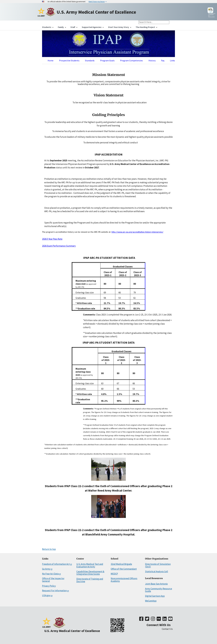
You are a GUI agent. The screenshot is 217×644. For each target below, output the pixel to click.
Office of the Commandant (124, 569)
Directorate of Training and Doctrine (90, 580)
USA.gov (46, 595)
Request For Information (54, 591)
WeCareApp (151, 601)
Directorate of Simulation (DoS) (158, 565)
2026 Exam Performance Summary (59, 246)
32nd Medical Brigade (121, 564)
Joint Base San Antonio (156, 584)
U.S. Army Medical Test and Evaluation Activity (90, 565)
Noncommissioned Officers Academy (124, 580)
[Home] (42, 12)
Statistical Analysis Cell (157, 571)
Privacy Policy (49, 586)
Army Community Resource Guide (159, 590)
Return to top (49, 549)
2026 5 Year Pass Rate (52, 239)
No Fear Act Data (50, 574)
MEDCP (114, 574)
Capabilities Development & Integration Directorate (90, 573)
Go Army (46, 569)
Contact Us (167, 629)
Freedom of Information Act (56, 564)
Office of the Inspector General (53, 580)
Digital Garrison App (155, 596)
